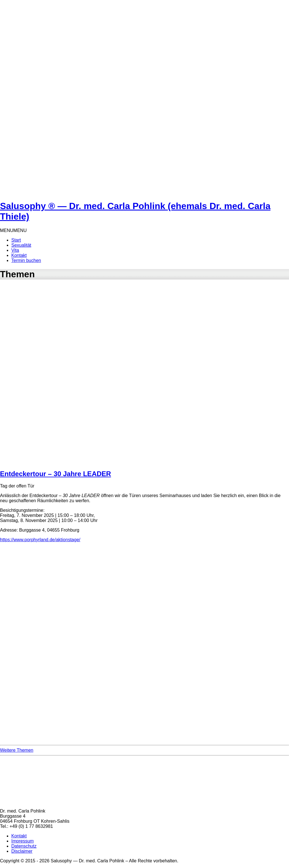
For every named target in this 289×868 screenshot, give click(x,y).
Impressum (23, 841)
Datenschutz (24, 846)
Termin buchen (26, 260)
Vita (15, 250)
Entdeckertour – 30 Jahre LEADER (55, 474)
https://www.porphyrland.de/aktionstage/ (40, 540)
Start (16, 240)
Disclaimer (22, 851)
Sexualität (21, 245)
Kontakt (19, 255)
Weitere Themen (17, 750)
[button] (13, 230)
